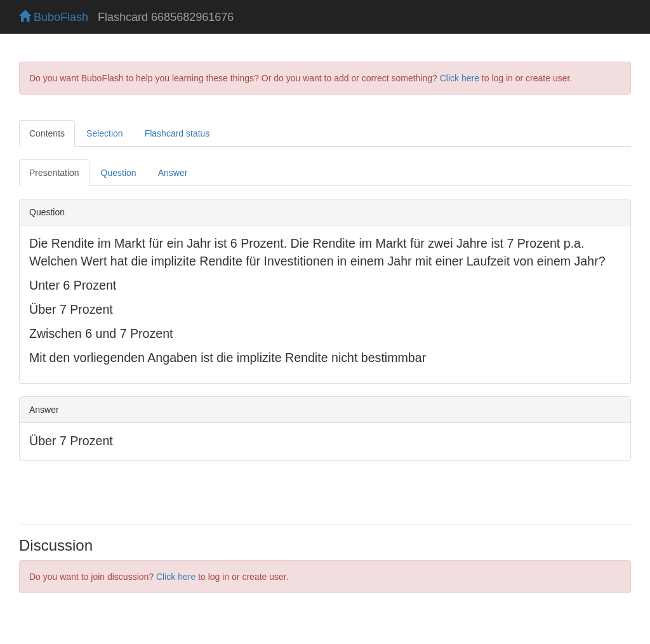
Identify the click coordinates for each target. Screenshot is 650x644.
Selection (105, 133)
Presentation (54, 173)
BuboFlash (54, 17)
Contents (47, 133)
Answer (173, 173)
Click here (460, 78)
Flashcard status (177, 133)
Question (119, 173)
